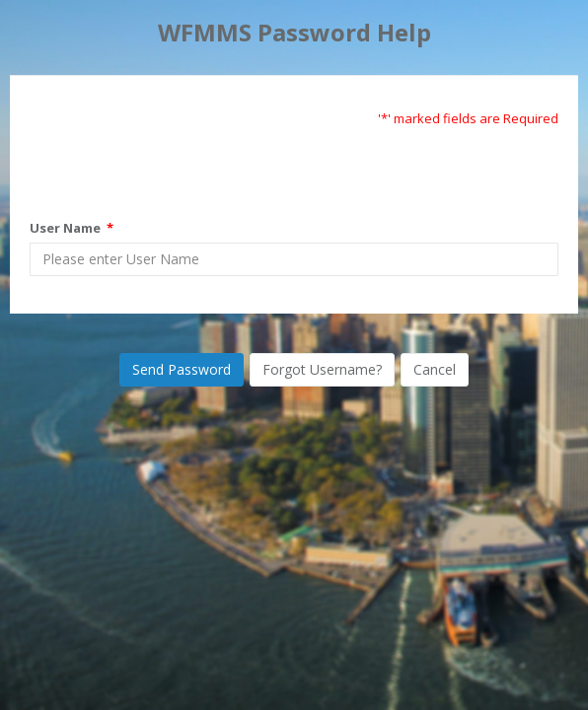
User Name (72, 228)
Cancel (435, 369)
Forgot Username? (322, 369)
